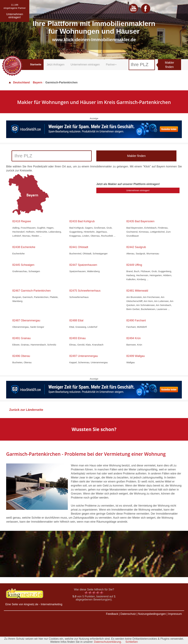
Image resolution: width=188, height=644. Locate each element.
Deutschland (19, 82)
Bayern (38, 82)
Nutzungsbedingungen (152, 614)
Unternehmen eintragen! (138, 190)
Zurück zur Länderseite (26, 410)
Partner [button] (111, 65)
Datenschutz (128, 614)
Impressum (175, 614)
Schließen (132, 642)
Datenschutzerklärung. (108, 642)
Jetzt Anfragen (56, 65)
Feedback (112, 614)
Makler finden (170, 65)
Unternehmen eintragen (85, 65)
